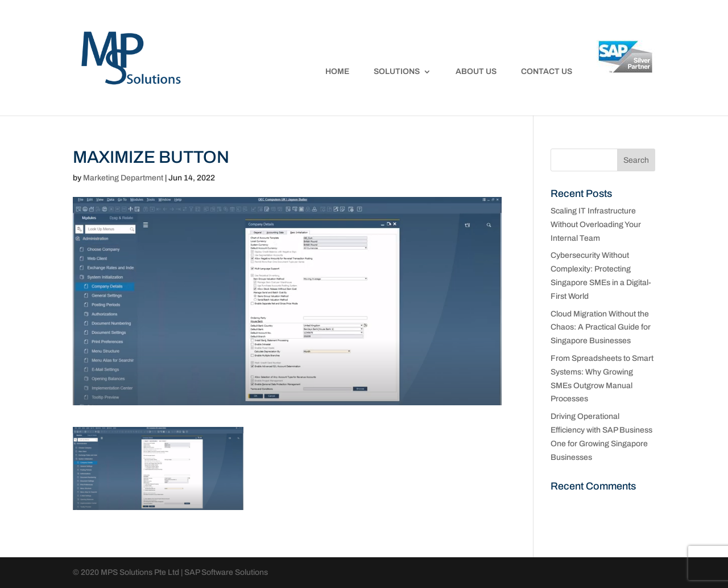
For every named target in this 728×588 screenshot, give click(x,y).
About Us (476, 72)
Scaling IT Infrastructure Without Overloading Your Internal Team (596, 225)
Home (337, 72)
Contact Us (547, 72)
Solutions (397, 72)
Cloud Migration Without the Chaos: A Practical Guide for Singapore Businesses (601, 328)
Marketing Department (123, 178)
